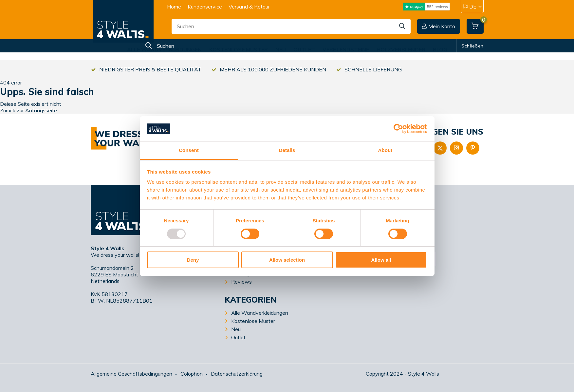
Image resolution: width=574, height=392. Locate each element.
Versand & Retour (249, 7)
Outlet (304, 49)
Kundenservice (205, 7)
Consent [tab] (189, 150)
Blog (440, 49)
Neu (281, 49)
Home (174, 7)
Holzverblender (401, 49)
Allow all (381, 260)
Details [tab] (287, 150)
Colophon (192, 374)
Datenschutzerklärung (237, 374)
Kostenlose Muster (239, 49)
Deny (193, 260)
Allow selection (287, 260)
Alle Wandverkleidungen (164, 49)
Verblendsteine (346, 49)
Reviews (241, 282)
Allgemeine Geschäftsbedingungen (131, 374)
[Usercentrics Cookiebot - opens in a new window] (398, 129)
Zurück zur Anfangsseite (28, 110)
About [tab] (385, 150)
